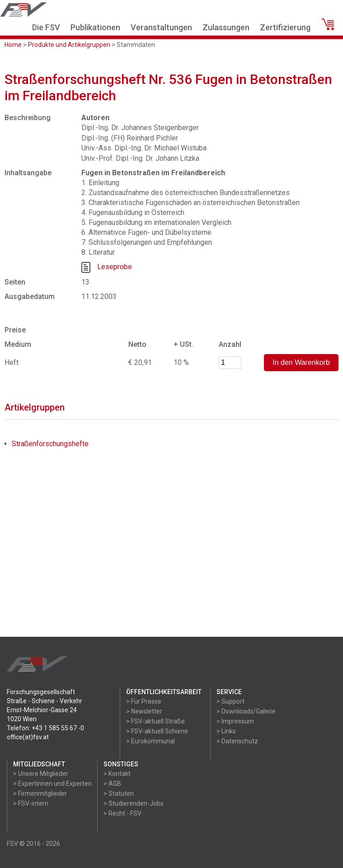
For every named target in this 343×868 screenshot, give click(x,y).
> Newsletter (144, 711)
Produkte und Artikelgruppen (69, 45)
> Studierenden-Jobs (134, 803)
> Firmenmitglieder (40, 793)
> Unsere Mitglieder (41, 774)
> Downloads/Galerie (246, 711)
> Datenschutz (237, 741)
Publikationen (95, 27)
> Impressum (235, 721)
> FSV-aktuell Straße (155, 721)
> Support (230, 701)
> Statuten (119, 793)
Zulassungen (226, 27)
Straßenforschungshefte (50, 444)
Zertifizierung (285, 27)
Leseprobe (115, 267)
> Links (226, 731)
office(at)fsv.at (28, 737)
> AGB (112, 784)
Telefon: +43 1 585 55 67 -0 (45, 728)
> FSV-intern (31, 803)
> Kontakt (117, 774)
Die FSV (46, 27)
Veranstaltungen (161, 27)
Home (13, 45)
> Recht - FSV (122, 813)
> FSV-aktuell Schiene (157, 731)
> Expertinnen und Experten (52, 784)
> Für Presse (144, 701)
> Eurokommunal (150, 741)
